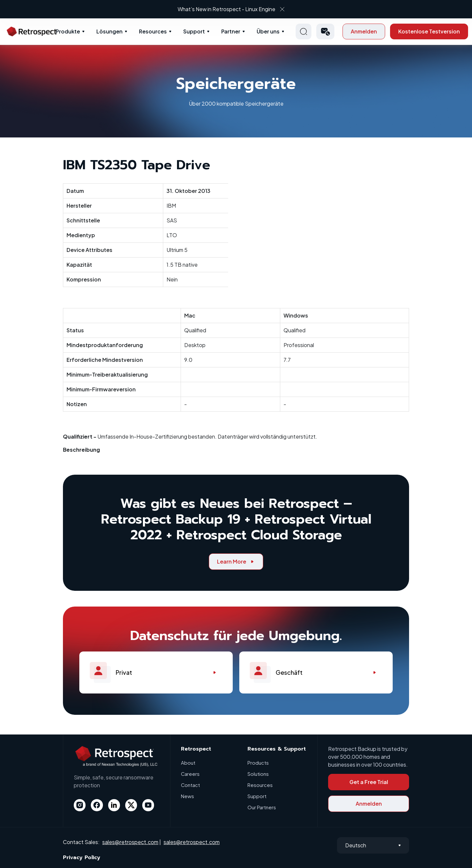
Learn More (236, 561)
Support (194, 31)
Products (258, 763)
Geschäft (316, 672)
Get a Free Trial (369, 782)
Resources (153, 31)
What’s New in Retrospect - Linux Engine (230, 9)
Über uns (268, 31)
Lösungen (109, 31)
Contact (191, 785)
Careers (190, 774)
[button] (325, 31)
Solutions (258, 774)
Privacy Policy (82, 858)
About (188, 763)
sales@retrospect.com (130, 842)
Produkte (68, 31)
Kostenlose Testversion (429, 31)
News (187, 796)
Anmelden (364, 31)
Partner (231, 31)
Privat (156, 672)
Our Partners (262, 807)
